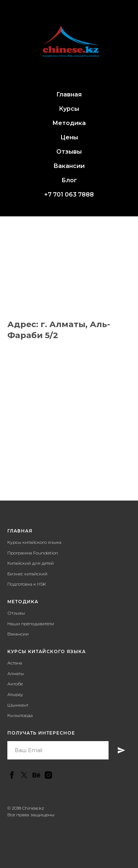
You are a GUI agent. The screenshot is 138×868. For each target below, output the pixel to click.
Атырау (15, 694)
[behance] (36, 775)
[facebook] (12, 775)
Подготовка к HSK (27, 584)
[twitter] (24, 775)
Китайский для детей (31, 563)
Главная (69, 94)
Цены (69, 137)
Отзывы (69, 152)
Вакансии (69, 166)
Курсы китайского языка (34, 542)
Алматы (16, 673)
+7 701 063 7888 (69, 195)
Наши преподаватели (31, 624)
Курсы (69, 109)
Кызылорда (20, 715)
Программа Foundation (33, 553)
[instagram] (48, 775)
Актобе (15, 684)
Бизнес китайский (27, 574)
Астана (15, 663)
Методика (69, 123)
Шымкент (18, 705)
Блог (69, 180)
